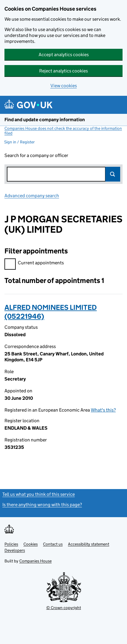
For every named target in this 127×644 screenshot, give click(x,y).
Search (113, 174)
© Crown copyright (64, 608)
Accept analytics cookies (64, 55)
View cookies (64, 86)
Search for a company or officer (36, 155)
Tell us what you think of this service (39, 494)
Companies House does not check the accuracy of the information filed (63, 131)
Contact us (53, 544)
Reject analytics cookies (63, 71)
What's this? (103, 410)
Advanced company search (32, 196)
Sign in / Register (19, 142)
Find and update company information (45, 120)
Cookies (31, 544)
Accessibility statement (89, 544)
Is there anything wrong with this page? (42, 505)
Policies (11, 544)
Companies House (35, 561)
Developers (15, 550)
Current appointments (34, 264)
